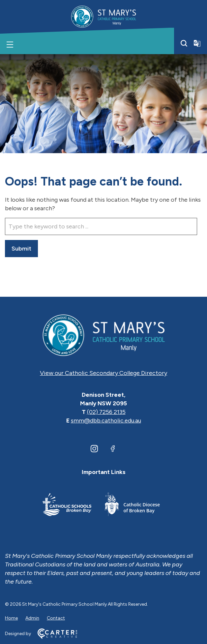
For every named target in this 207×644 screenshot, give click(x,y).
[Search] (184, 43)
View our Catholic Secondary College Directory (103, 373)
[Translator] (197, 43)
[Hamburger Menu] (10, 45)
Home (11, 618)
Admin (32, 618)
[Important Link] (67, 506)
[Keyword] (101, 226)
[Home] (103, 335)
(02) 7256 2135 (106, 412)
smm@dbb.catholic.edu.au (106, 421)
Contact (56, 618)
